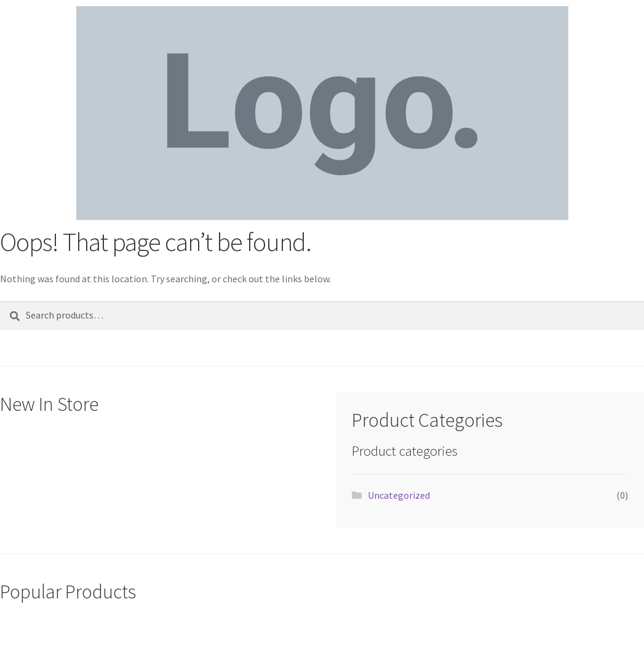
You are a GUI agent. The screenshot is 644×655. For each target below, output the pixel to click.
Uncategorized (399, 495)
